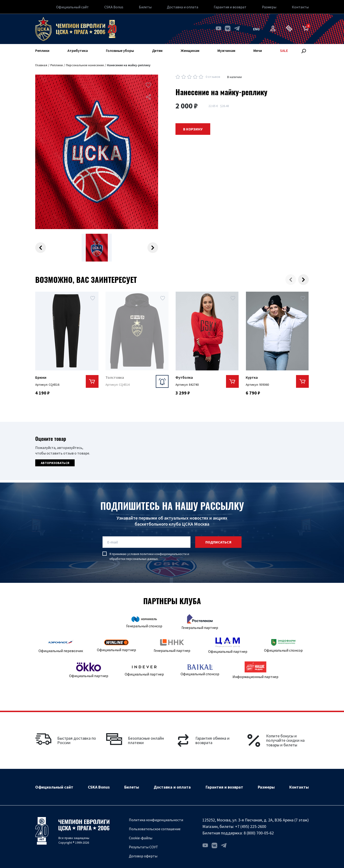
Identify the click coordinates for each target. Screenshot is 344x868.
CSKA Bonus (114, 7)
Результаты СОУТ (143, 847)
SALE (284, 51)
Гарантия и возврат (230, 7)
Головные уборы (120, 51)
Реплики (42, 51)
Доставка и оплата (183, 7)
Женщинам (190, 51)
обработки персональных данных (134, 559)
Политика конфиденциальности (156, 820)
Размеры (269, 7)
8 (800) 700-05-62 (259, 833)
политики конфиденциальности (163, 554)
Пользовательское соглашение (155, 829)
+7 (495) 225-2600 (251, 826)
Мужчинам (226, 51)
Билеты (145, 7)
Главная (41, 65)
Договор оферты (143, 856)
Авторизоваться (55, 463)
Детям (157, 51)
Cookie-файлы (141, 838)
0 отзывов (213, 77)
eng (256, 29)
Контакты (300, 7)
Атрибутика (78, 51)
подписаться (218, 542)
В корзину (193, 129)
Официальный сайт (72, 7)
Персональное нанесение (85, 65)
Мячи (258, 51)
